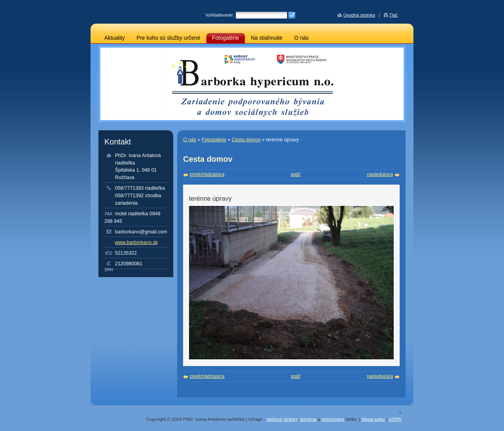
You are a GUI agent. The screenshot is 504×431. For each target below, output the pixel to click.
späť (296, 174)
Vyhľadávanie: (220, 15)
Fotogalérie (226, 38)
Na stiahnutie (267, 38)
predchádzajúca (207, 174)
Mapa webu (373, 419)
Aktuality (115, 38)
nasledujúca (380, 174)
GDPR (395, 419)
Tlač (393, 15)
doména (308, 419)
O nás (301, 38)
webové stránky (282, 419)
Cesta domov (246, 140)
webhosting (333, 419)
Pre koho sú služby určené (169, 38)
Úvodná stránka (359, 15)
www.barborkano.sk (136, 242)
